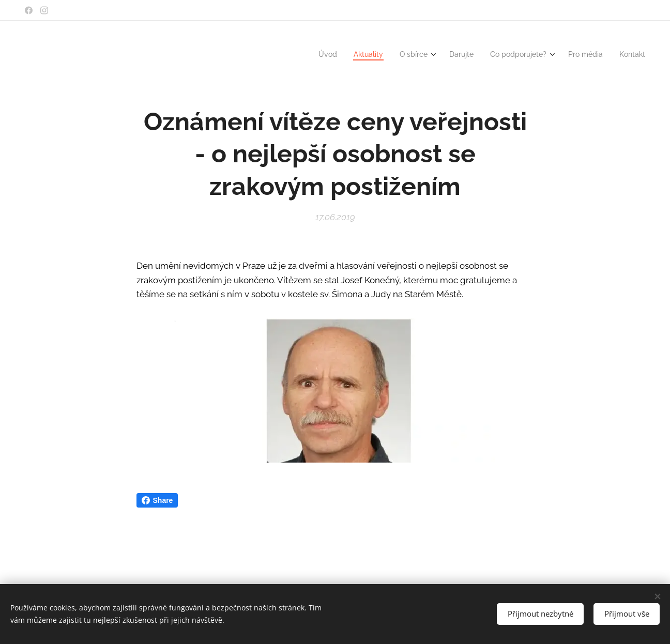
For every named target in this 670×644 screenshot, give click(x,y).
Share (157, 500)
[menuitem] (310, 54)
